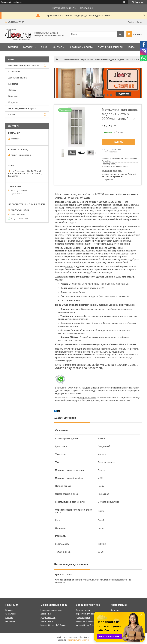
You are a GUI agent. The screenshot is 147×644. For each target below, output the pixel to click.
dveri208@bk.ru (18, 214)
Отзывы (12, 90)
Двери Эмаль (47, 621)
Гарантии (13, 96)
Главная (13, 47)
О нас (44, 47)
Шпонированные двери (51, 610)
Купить (119, 142)
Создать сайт (6, 2)
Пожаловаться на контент (78, 640)
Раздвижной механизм (86, 621)
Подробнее (87, 8)
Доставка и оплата (81, 47)
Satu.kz (87, 637)
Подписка (13, 102)
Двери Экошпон (48, 618)
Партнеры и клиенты (110, 47)
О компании (14, 72)
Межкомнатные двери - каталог (24, 65)
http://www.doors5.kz (20, 210)
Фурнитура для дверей (87, 614)
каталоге (68, 388)
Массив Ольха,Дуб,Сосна (88, 625)
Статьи (12, 115)
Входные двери (83, 610)
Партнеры (10, 621)
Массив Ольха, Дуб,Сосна (53, 625)
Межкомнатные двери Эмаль (78, 59)
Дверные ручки (83, 618)
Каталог (28, 47)
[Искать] (120, 34)
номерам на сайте (87, 398)
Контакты (59, 47)
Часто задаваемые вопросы (22, 108)
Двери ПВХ (46, 614)
